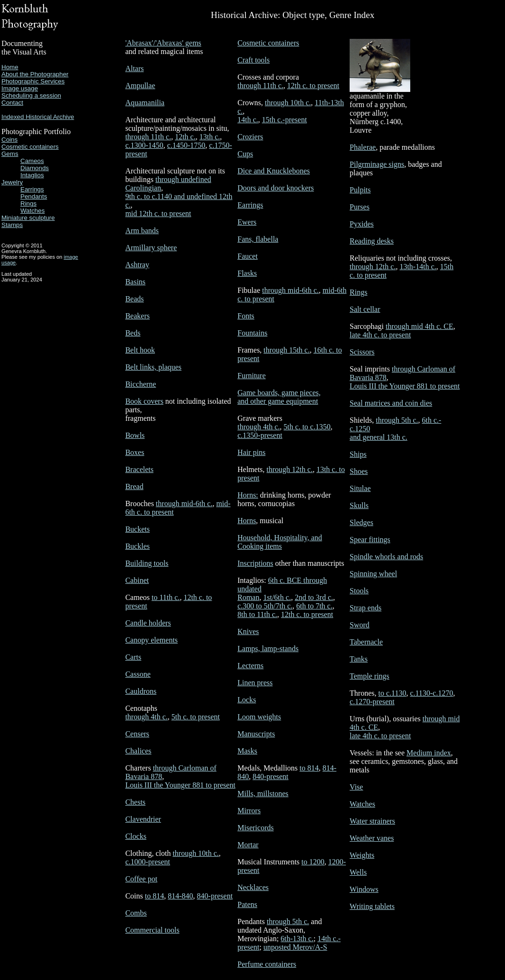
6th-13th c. (297, 939)
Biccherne (140, 384)
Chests (135, 802)
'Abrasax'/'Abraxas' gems (163, 43)
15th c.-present (284, 120)
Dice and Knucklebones (274, 171)
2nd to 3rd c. (314, 597)
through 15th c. (286, 350)
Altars (134, 68)
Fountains (252, 333)
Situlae (360, 488)
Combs (136, 913)
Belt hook (140, 350)
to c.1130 (392, 693)
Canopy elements (151, 640)
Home (10, 67)
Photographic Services (33, 81)
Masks (247, 751)
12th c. (185, 137)
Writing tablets (372, 906)
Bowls (135, 435)
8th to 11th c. (257, 614)
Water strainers (372, 821)
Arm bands (142, 231)
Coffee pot (141, 879)
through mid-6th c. (184, 504)
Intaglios (32, 175)
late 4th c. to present (380, 335)
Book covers (144, 401)
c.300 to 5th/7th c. (265, 606)
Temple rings (370, 676)
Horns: (248, 495)
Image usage (20, 88)
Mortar (248, 845)
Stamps (12, 225)
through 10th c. (195, 853)
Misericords (255, 828)
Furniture (252, 376)
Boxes (135, 452)
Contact (12, 103)
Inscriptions (255, 563)
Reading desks (372, 241)
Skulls (359, 505)
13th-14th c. (418, 267)
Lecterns (250, 666)
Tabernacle (366, 642)
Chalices (138, 751)
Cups (245, 154)
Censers (137, 734)
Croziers (250, 137)
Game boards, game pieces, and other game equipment (279, 397)
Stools (359, 591)
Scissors (362, 352)
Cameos (32, 161)
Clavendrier (143, 819)
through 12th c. (290, 469)
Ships (358, 454)
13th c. (210, 137)
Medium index (429, 753)
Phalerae (363, 147)
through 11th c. (148, 137)
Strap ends (365, 608)
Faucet (248, 256)
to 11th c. (166, 597)
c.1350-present (260, 435)
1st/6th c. (277, 597)
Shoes (359, 471)
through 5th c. (288, 921)
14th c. (248, 120)
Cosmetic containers (30, 147)
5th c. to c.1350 (307, 427)
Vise (356, 787)
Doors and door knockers (275, 188)
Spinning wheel (373, 574)
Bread (134, 486)
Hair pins (251, 452)
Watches (32, 211)
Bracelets (139, 469)
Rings (28, 204)
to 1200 (313, 862)
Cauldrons (141, 691)
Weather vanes (372, 838)
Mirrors (249, 811)
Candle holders (148, 623)
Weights (362, 855)
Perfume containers (267, 964)
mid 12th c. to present (158, 213)
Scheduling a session (31, 95)
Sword (360, 625)
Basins (135, 282)
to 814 (154, 896)
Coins (9, 140)
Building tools (147, 563)
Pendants (34, 196)
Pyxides (362, 224)
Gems (10, 154)
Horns (247, 521)
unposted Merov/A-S (295, 947)
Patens (247, 904)
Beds (133, 333)
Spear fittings (370, 540)
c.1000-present (148, 862)
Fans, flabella (258, 239)
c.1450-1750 (186, 145)
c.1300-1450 (144, 145)
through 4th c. (146, 717)
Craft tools (253, 60)
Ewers (247, 222)
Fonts (246, 316)
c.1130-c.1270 (431, 693)
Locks (247, 700)
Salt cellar (365, 309)
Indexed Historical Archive (38, 117)
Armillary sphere (151, 248)
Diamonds (35, 168)
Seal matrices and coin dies (391, 403)
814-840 (180, 896)
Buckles (137, 546)
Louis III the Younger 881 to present (180, 785)
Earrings (32, 189)
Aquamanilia (145, 103)
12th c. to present (313, 86)
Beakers (137, 316)
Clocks (135, 836)
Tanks (359, 659)
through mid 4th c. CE (419, 326)
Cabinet (137, 580)
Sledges (361, 522)
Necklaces (253, 887)
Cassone (138, 674)
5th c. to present (196, 717)
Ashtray (137, 265)
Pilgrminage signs (377, 164)
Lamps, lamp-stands (268, 649)
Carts (133, 657)
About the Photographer (35, 74)
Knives (248, 631)
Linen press (255, 683)
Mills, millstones (263, 794)
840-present (215, 896)
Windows (364, 889)
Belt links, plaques (153, 367)
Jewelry (12, 182)
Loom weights (259, 717)
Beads (134, 299)
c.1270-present (372, 702)
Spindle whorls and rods (386, 557)
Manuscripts (256, 734)
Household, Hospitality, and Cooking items (280, 542)
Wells (358, 872)
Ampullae (140, 86)
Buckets (137, 529)
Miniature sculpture (28, 218)
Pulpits (360, 190)
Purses (360, 207)
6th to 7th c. (314, 606)
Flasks (247, 273)
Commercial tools (152, 930)
